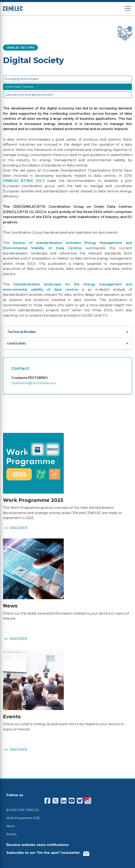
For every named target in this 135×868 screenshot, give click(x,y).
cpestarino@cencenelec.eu (34, 383)
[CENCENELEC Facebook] (47, 801)
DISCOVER (15, 528)
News (11, 826)
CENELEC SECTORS (20, 48)
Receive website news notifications (38, 845)
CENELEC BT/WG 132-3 (24, 181)
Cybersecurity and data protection (29, 95)
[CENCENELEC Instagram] (88, 801)
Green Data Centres (19, 87)
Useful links (67, 343)
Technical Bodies (67, 332)
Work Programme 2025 (23, 818)
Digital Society (33, 60)
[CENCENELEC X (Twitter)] (55, 801)
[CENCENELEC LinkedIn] (64, 801)
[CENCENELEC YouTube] (72, 801)
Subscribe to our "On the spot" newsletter (48, 853)
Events (11, 834)
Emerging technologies (22, 79)
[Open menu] (128, 9)
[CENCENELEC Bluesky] (80, 801)
